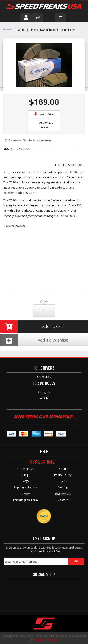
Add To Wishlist (34, 340)
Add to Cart (32, 326)
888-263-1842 (42, 462)
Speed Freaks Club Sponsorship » (45, 417)
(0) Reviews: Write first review (27, 140)
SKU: (7, 149)
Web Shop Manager (46, 640)
